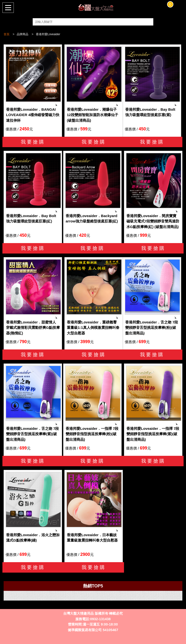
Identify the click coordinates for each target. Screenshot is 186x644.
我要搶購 (33, 142)
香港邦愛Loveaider (48, 34)
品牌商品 (23, 34)
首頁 (7, 34)
